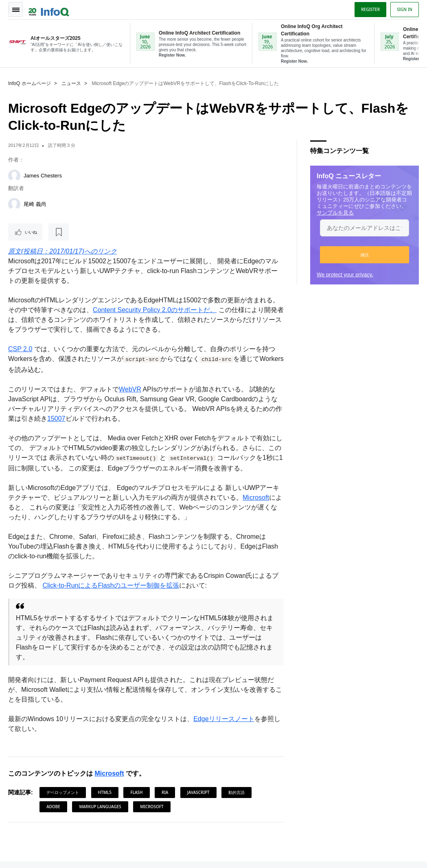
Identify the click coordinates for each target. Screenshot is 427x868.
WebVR (130, 389)
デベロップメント (63, 792)
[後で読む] (59, 232)
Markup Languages (100, 807)
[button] (365, 255)
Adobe (53, 807)
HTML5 (105, 792)
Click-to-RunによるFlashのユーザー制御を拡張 (111, 585)
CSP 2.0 (20, 349)
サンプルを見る (335, 213)
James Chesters (43, 176)
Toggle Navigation (15, 9)
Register (370, 9)
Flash (136, 792)
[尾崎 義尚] (14, 204)
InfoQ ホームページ (30, 83)
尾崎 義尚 (35, 204)
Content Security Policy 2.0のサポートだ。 (155, 310)
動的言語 (236, 792)
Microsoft (256, 497)
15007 (56, 419)
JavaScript (198, 792)
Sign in (405, 9)
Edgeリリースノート (224, 719)
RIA (165, 792)
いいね (31, 232)
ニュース (71, 83)
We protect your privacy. (345, 274)
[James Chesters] (14, 176)
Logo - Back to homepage (49, 9)
